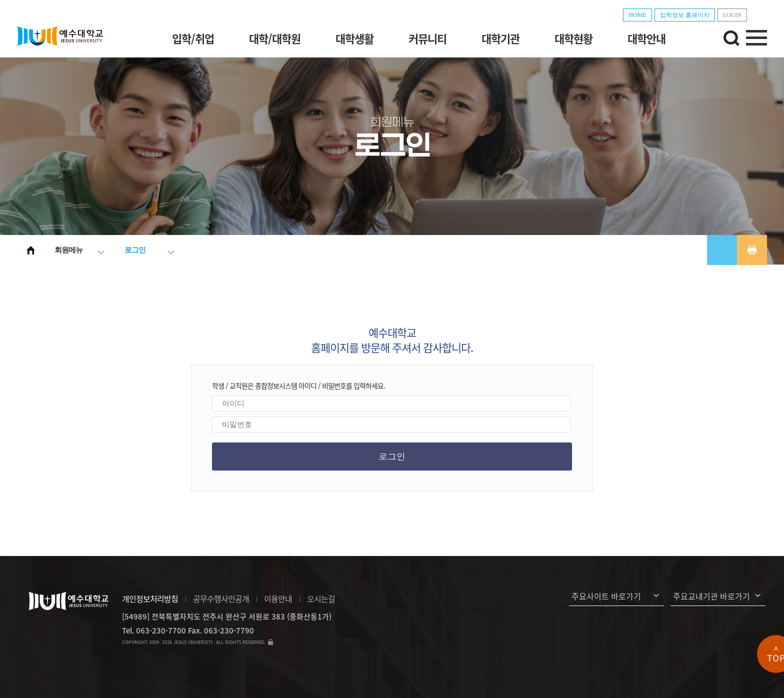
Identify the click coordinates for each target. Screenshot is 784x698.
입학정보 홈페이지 (685, 15)
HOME (637, 15)
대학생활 (354, 38)
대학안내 (646, 38)
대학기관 (500, 38)
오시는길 (321, 598)
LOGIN (732, 15)
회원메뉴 (68, 250)
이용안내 (278, 598)
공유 (722, 250)
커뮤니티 (427, 38)
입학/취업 (193, 38)
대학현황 (573, 38)
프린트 (752, 250)
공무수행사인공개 (221, 598)
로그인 (135, 250)
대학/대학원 (275, 38)
